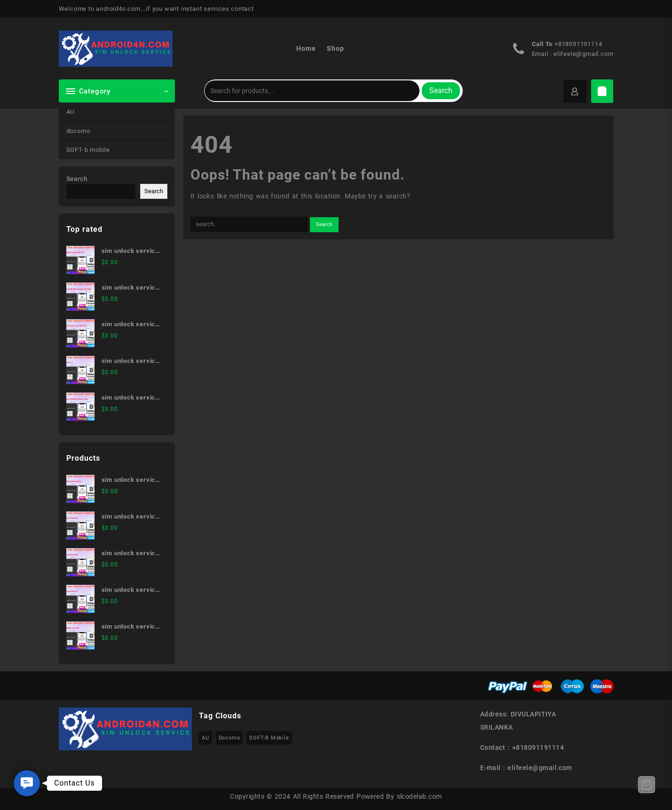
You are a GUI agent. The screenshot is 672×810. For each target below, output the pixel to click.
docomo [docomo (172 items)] (229, 738)
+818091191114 (578, 44)
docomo (78, 131)
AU (71, 112)
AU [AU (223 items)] (206, 738)
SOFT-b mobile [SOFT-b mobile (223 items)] (269, 738)
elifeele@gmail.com (583, 54)
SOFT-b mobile (88, 150)
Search (441, 90)
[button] (27, 783)
